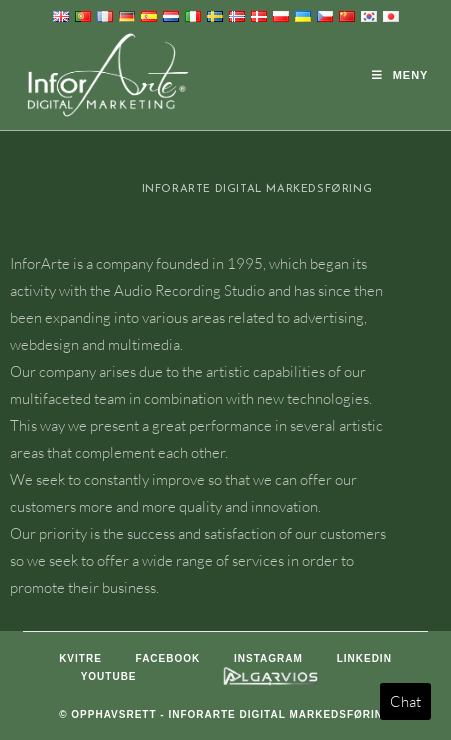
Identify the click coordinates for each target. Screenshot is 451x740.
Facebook (168, 658)
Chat (405, 701)
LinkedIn (364, 658)
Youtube (109, 676)
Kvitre (80, 658)
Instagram (268, 658)
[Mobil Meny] (400, 75)
